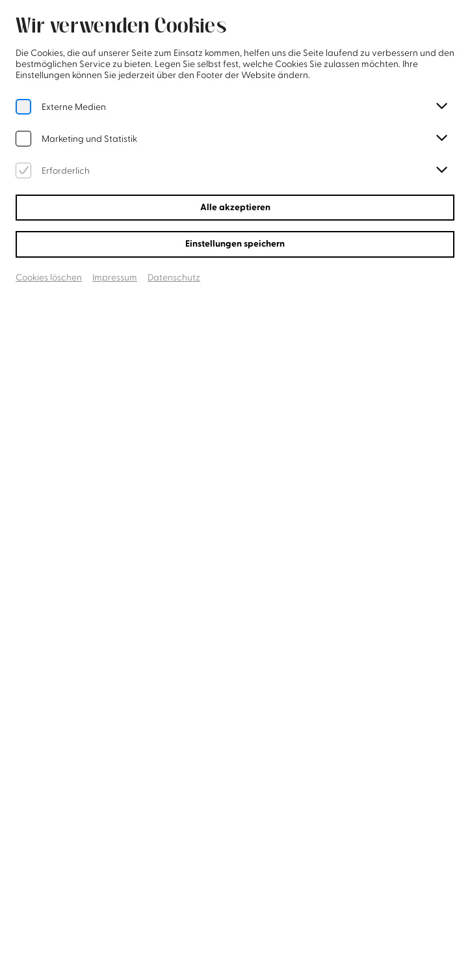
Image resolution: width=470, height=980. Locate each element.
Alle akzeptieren (235, 207)
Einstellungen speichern (235, 244)
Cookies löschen (49, 277)
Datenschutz (174, 277)
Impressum (115, 277)
